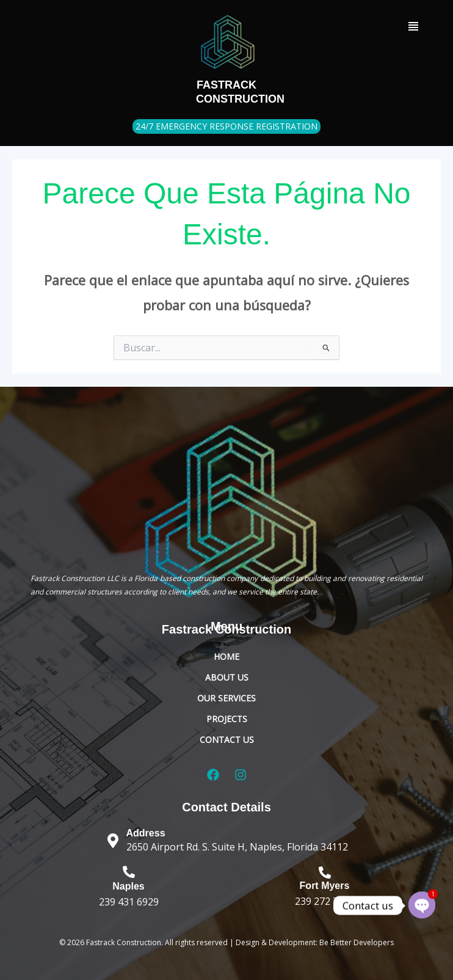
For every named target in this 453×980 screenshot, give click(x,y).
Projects (227, 719)
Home (227, 656)
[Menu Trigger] (414, 26)
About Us (227, 677)
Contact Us (227, 740)
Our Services (227, 698)
